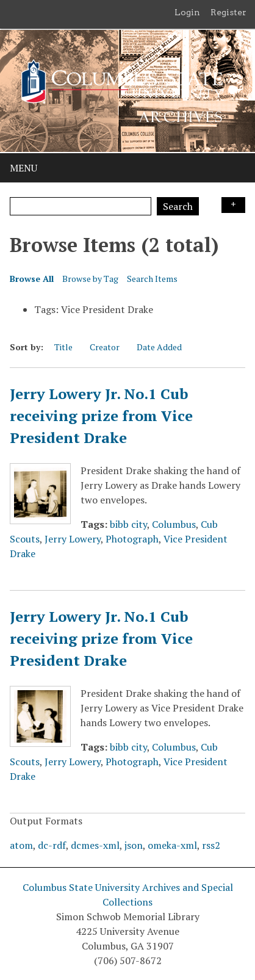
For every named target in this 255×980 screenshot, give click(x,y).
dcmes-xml (95, 845)
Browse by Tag (90, 279)
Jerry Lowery (73, 539)
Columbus (174, 524)
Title (63, 347)
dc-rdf (52, 845)
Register (228, 12)
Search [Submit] (178, 206)
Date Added (159, 347)
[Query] (81, 206)
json (134, 845)
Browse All (32, 279)
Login (187, 12)
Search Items (152, 279)
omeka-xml (172, 845)
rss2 (211, 845)
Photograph (132, 539)
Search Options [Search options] (233, 205)
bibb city (128, 524)
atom (21, 845)
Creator (105, 347)
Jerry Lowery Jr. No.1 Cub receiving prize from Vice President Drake (101, 416)
